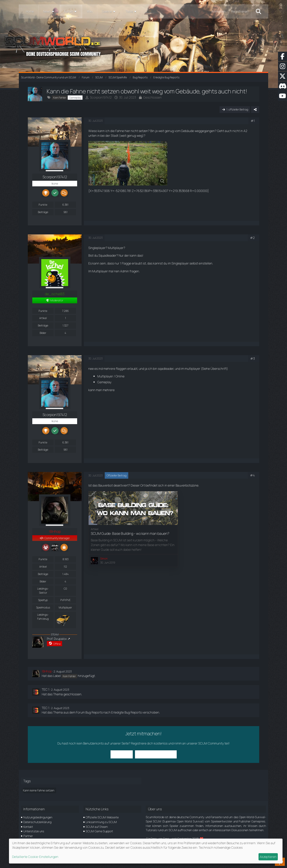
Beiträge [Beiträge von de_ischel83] (43, 325)
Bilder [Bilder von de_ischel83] (43, 333)
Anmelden (219, 11)
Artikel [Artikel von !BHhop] (43, 567)
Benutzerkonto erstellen (156, 754)
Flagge (126, 263)
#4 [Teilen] (252, 475)
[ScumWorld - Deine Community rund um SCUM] (143, 45)
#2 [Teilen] (252, 238)
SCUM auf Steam (97, 827)
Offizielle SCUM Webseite (102, 817)
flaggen (121, 369)
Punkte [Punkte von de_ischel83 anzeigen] (43, 311)
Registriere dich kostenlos (149, 743)
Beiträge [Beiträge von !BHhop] (43, 574)
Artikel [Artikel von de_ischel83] (43, 318)
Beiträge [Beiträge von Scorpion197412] (43, 212)
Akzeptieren (268, 857)
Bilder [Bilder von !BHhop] (43, 581)
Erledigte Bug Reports (126, 712)
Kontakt (28, 827)
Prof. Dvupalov (57, 639)
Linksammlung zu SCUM (101, 822)
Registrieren (240, 11)
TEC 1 (46, 689)
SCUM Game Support (99, 831)
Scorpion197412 (101, 97)
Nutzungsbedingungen (38, 817)
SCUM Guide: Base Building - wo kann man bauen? (130, 533)
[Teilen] (255, 110)
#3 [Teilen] (252, 358)
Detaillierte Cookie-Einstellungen (35, 857)
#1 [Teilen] (253, 121)
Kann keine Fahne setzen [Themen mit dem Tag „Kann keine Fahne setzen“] (39, 790)
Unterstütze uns (34, 831)
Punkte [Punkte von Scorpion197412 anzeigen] (43, 205)
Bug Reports (94, 712)
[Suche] (259, 11)
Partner (28, 836)
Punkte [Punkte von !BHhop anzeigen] (43, 559)
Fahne (120, 131)
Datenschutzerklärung (37, 822)
